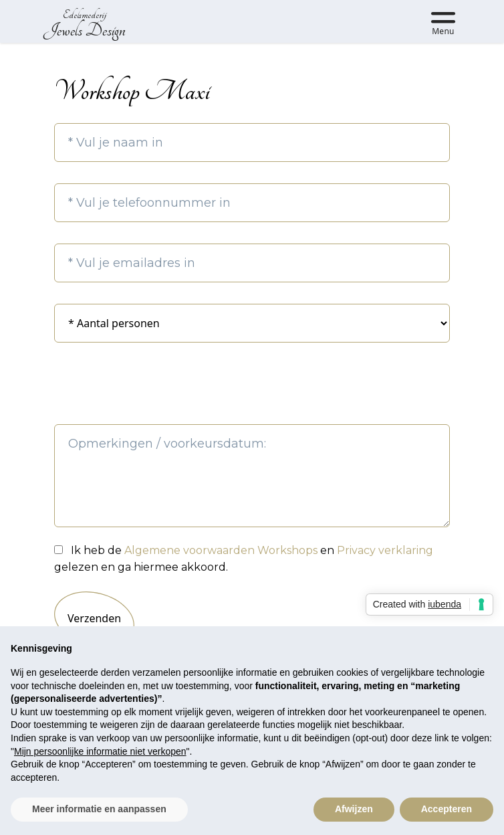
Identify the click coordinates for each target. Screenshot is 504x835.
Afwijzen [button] (354, 809)
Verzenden (94, 618)
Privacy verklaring (385, 550)
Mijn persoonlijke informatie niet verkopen (100, 751)
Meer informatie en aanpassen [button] (99, 809)
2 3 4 (252, 323)
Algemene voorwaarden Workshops (222, 550)
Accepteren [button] (447, 809)
